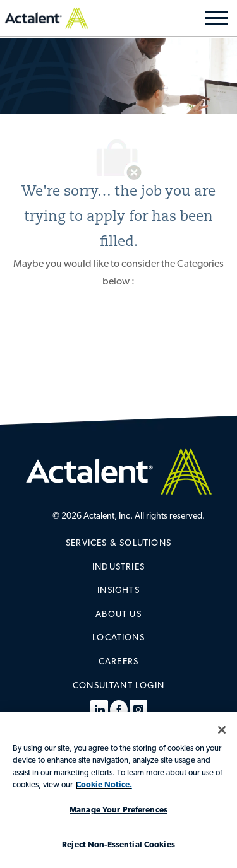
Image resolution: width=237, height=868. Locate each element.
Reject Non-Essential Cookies (118, 845)
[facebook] (119, 710)
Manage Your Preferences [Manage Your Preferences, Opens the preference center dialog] (118, 810)
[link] (118, 543)
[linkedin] (99, 710)
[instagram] (138, 710)
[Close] (222, 730)
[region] (118, 790)
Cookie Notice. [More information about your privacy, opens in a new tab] (104, 785)
